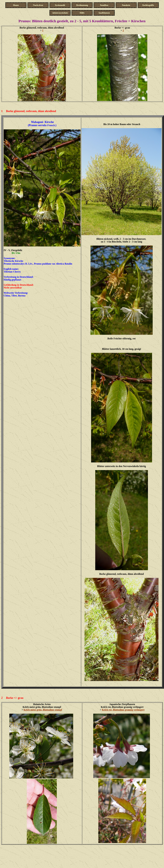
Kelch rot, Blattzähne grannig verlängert (123, 710)
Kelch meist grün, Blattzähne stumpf (43, 710)
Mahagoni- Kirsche (42, 122)
